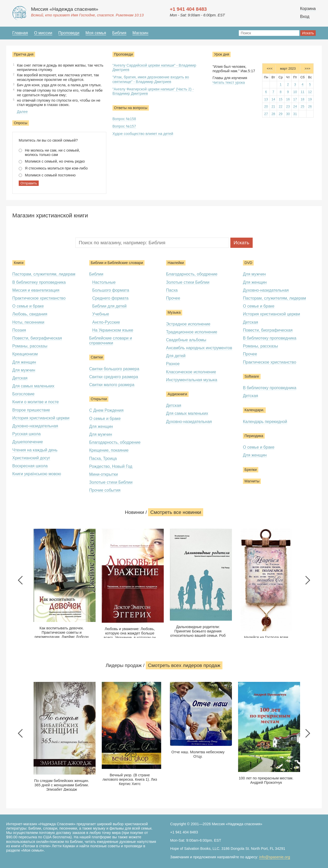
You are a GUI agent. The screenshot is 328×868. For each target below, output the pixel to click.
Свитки (97, 357)
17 (295, 99)
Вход (305, 17)
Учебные (101, 314)
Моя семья (96, 33)
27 (266, 114)
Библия (119, 33)
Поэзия (19, 330)
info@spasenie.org (274, 857)
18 (302, 99)
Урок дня (222, 54)
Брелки (251, 470)
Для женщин (24, 362)
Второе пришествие (31, 410)
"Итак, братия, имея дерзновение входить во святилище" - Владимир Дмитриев (151, 79)
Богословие (23, 394)
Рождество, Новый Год (111, 466)
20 (266, 106)
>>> (307, 68)
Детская (20, 378)
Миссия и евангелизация (36, 290)
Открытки (99, 399)
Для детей (176, 356)
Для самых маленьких (33, 386)
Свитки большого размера (114, 369)
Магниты (252, 481)
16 (288, 99)
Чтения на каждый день (35, 450)
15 (281, 99)
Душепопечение (28, 442)
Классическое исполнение (191, 372)
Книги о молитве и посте (35, 402)
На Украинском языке (113, 330)
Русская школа (27, 434)
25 (302, 106)
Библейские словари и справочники (111, 341)
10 (295, 92)
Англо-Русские (106, 322)
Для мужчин (24, 370)
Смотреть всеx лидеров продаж (184, 665)
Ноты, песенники (28, 322)
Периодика (254, 436)
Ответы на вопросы (131, 108)
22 (281, 106)
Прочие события (105, 490)
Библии (96, 274)
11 (302, 92)
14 (273, 99)
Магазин (140, 33)
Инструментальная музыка (192, 380)
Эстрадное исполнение (188, 324)
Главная (20, 33)
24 (295, 106)
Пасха (172, 290)
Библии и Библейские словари (117, 263)
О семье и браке (28, 306)
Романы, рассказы (30, 346)
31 (295, 114)
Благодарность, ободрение (115, 442)
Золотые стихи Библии (111, 482)
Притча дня (24, 54)
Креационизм (25, 354)
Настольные (104, 282)
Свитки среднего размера (114, 377)
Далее (22, 112)
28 (273, 114)
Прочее (173, 298)
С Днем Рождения (106, 410)
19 (310, 99)
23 (288, 106)
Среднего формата (110, 298)
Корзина (308, 9)
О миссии (43, 33)
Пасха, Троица (103, 458)
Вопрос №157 (124, 126)
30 (288, 114)
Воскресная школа (30, 466)
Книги (19, 263)
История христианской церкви (41, 418)
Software (252, 376)
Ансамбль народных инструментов (199, 348)
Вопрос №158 (124, 119)
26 (310, 106)
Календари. (254, 410)
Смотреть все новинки (176, 512)
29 (281, 114)
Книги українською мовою (37, 474)
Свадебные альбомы (186, 340)
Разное (173, 364)
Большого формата (111, 290)
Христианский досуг (31, 458)
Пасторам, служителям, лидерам (44, 274)
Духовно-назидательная (35, 426)
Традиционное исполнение (192, 332)
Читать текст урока (229, 82)
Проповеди (69, 33)
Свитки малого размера (112, 385)
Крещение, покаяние (109, 450)
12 (310, 92)
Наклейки (176, 263)
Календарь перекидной (265, 422)
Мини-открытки (104, 474)
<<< (270, 68)
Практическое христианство (39, 298)
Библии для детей (109, 306)
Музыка (174, 312)
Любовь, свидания (30, 314)
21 (273, 106)
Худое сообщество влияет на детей (143, 134)
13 (266, 99)
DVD (248, 263)
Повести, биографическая (37, 338)
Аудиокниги (177, 394)
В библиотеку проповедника (39, 282)
